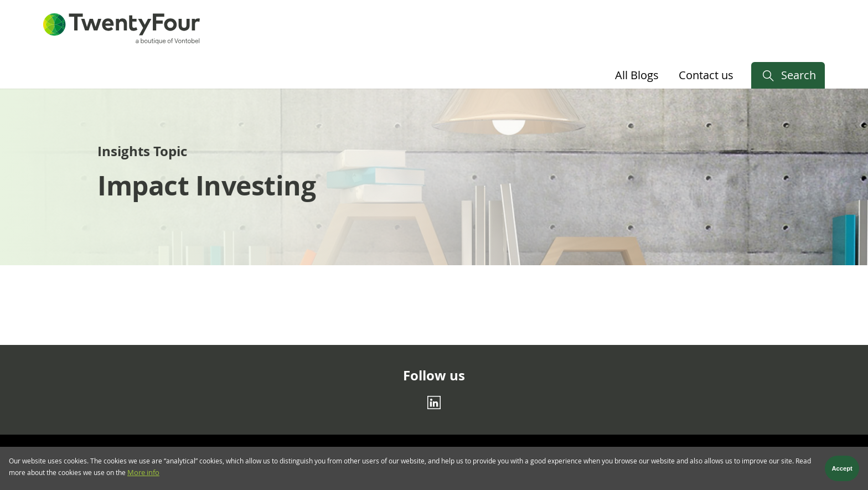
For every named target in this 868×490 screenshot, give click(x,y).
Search (799, 75)
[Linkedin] (434, 403)
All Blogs (637, 75)
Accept (842, 471)
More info (143, 475)
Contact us (706, 75)
